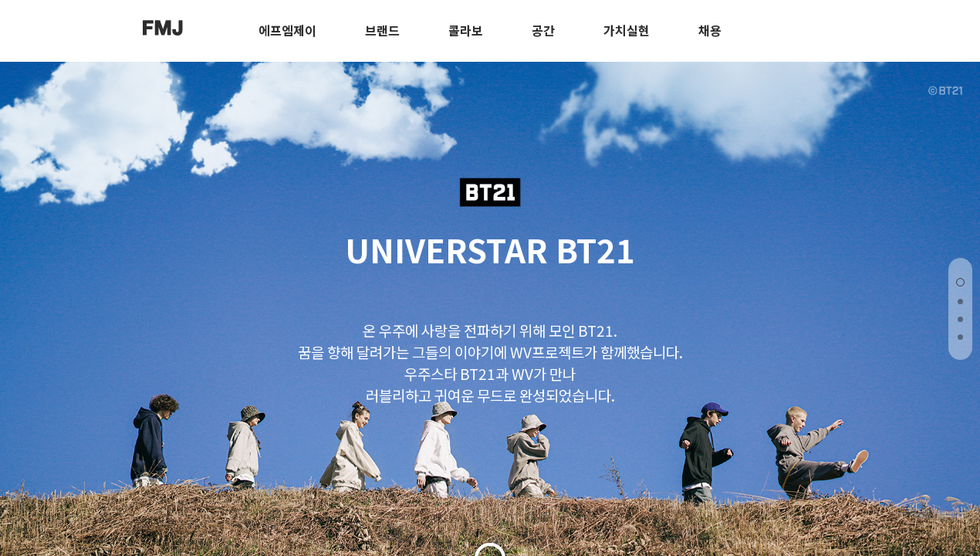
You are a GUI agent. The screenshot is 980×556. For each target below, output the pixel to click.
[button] (960, 282)
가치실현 (627, 30)
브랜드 (382, 30)
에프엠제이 (287, 30)
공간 (543, 30)
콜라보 (466, 30)
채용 (710, 30)
